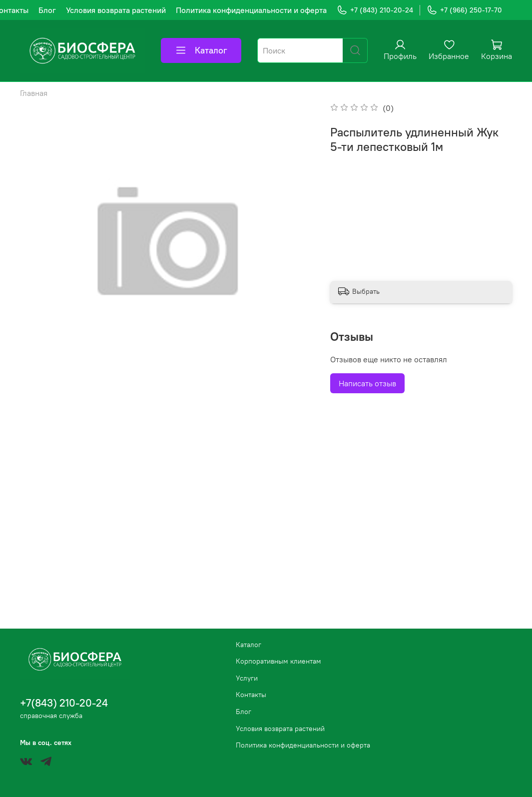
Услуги (247, 678)
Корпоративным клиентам (278, 661)
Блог (47, 10)
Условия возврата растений (116, 10)
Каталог (201, 50)
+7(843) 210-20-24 (64, 703)
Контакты (251, 695)
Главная (34, 93)
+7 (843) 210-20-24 (375, 10)
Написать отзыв (367, 383)
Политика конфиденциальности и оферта (251, 10)
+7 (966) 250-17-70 (464, 10)
